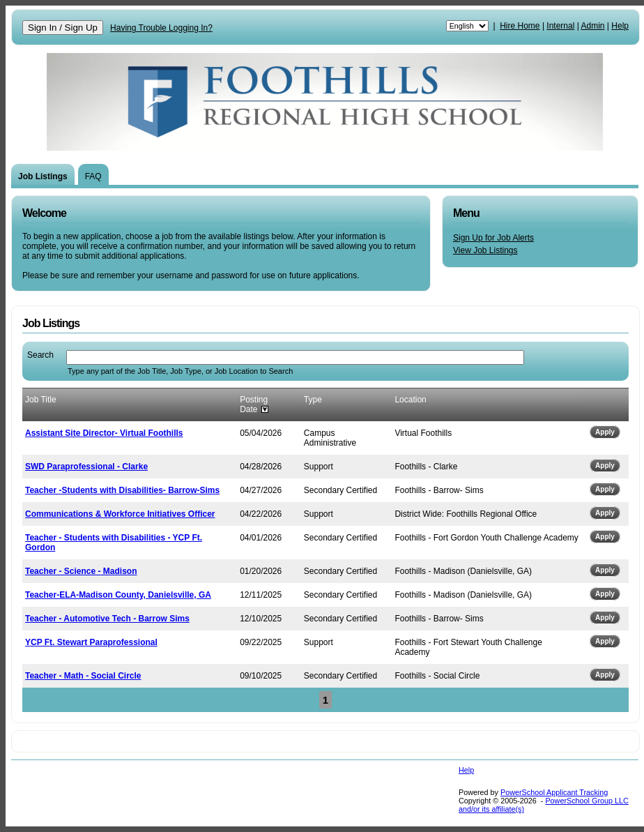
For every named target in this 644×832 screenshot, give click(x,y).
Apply (605, 432)
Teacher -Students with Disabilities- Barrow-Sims (122, 490)
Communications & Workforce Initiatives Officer (120, 514)
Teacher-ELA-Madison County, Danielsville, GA (118, 595)
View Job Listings (485, 250)
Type (313, 400)
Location (410, 400)
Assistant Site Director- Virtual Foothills (104, 433)
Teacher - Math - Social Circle (83, 676)
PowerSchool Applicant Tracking (554, 792)
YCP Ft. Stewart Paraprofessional (91, 642)
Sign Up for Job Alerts (493, 238)
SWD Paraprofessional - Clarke (86, 467)
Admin (593, 26)
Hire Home (520, 26)
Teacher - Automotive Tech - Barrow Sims (107, 619)
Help (620, 26)
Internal (560, 26)
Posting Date (254, 404)
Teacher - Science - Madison (81, 571)
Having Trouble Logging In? (161, 28)
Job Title (41, 400)
